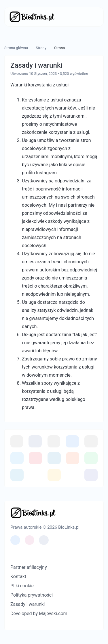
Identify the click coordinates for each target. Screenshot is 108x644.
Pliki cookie (22, 586)
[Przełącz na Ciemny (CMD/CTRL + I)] (24, 553)
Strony (41, 48)
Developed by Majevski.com (39, 614)
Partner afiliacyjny (29, 567)
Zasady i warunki (28, 604)
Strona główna (16, 48)
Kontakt (18, 577)
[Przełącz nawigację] (90, 17)
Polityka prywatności (32, 595)
